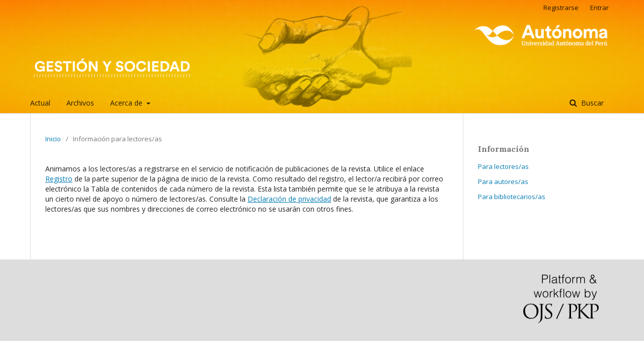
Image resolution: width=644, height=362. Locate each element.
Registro (59, 179)
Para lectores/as (503, 166)
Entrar (599, 8)
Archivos (80, 103)
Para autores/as (503, 182)
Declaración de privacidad (289, 199)
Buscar (591, 103)
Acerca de (127, 103)
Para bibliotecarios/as (512, 197)
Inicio (53, 139)
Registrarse (561, 8)
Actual (40, 103)
